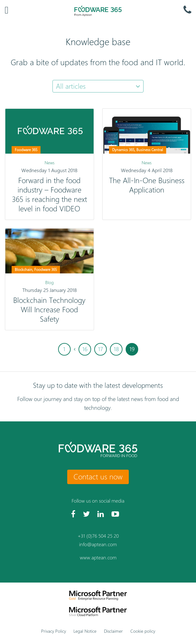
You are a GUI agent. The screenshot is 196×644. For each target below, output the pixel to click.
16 (85, 349)
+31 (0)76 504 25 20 (98, 536)
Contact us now (98, 477)
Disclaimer (113, 631)
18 (116, 349)
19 (132, 349)
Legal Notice (85, 631)
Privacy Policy (54, 631)
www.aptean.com (98, 558)
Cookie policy (143, 631)
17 (101, 349)
